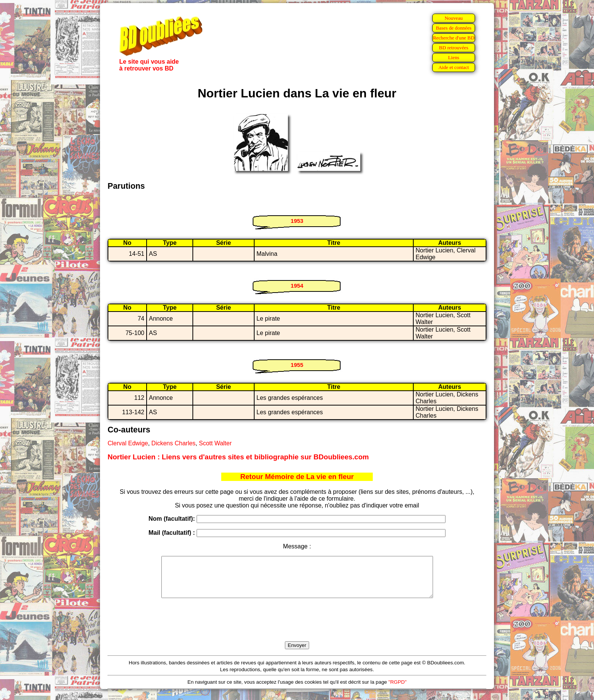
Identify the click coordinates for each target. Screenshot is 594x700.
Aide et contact (454, 67)
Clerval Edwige (128, 443)
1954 (297, 286)
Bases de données (453, 28)
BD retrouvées (454, 48)
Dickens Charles (174, 443)
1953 (297, 221)
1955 (297, 365)
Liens (454, 57)
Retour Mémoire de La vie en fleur (297, 477)
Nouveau (453, 18)
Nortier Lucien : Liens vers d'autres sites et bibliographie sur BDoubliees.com (238, 457)
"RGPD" (397, 690)
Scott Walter (215, 443)
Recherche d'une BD (454, 38)
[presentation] (297, 628)
